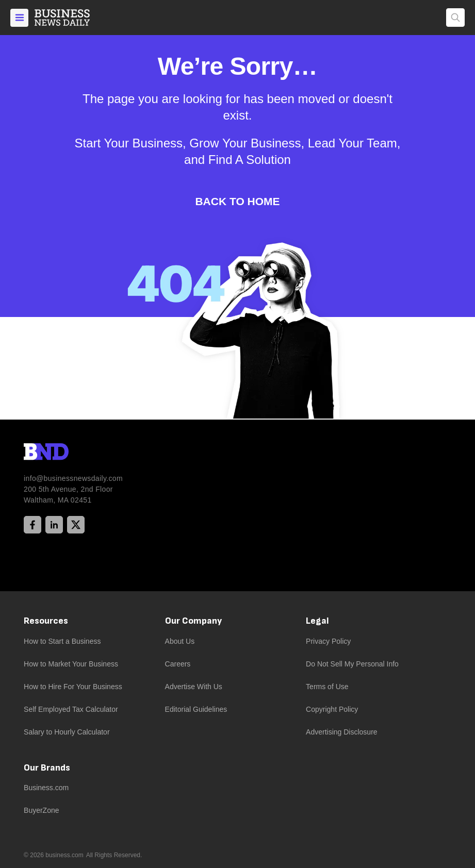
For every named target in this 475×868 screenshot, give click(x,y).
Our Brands (47, 768)
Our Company (193, 621)
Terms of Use (327, 687)
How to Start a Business (62, 641)
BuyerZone (41, 810)
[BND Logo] (68, 453)
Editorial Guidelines (196, 709)
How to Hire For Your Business (73, 687)
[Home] (71, 18)
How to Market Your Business (71, 664)
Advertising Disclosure (342, 732)
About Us (180, 641)
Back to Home (237, 201)
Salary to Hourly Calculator (67, 732)
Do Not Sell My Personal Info (352, 664)
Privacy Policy (328, 641)
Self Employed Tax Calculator (71, 709)
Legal (317, 621)
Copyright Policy (332, 709)
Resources (46, 621)
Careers (178, 664)
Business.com (46, 788)
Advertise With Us (194, 687)
